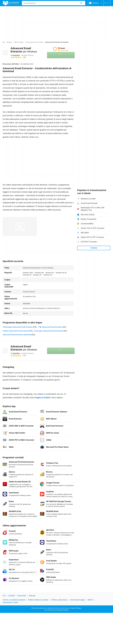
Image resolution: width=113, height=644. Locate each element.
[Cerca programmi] (81, 3)
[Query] (54, 3)
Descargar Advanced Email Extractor (49, 331)
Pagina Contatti (42, 398)
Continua (94, 248)
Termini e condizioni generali (14, 600)
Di (15, 55)
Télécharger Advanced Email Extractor (18, 327)
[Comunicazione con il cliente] (34, 42)
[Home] (4, 42)
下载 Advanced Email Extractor (50, 327)
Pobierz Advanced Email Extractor (16, 331)
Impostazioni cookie (10, 602)
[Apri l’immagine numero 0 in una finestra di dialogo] (20, 226)
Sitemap (32, 596)
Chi (4, 596)
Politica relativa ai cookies (38, 600)
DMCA (90, 600)
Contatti (11, 596)
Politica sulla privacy (59, 600)
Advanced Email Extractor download (17, 335)
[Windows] (9, 42)
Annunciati (22, 596)
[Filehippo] (11, 3)
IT (107, 3)
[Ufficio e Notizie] (19, 42)
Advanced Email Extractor (24, 348)
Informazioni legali (78, 600)
